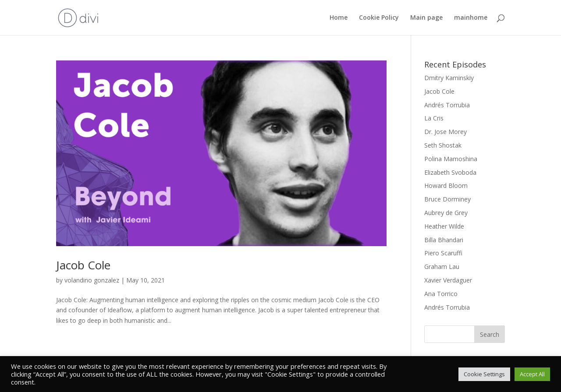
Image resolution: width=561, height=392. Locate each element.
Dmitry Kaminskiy (449, 78)
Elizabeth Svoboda (450, 172)
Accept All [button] (532, 374)
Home (339, 18)
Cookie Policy (379, 18)
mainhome (471, 18)
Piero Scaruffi (443, 253)
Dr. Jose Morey (446, 132)
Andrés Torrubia (447, 105)
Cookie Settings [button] (484, 374)
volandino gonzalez (92, 280)
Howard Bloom (446, 185)
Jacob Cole (83, 265)
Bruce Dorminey (447, 199)
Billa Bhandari (444, 240)
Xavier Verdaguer (448, 280)
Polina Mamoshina (451, 159)
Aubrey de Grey (446, 213)
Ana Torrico (441, 294)
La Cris (434, 118)
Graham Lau (442, 267)
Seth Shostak (443, 145)
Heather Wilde (444, 226)
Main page (426, 18)
